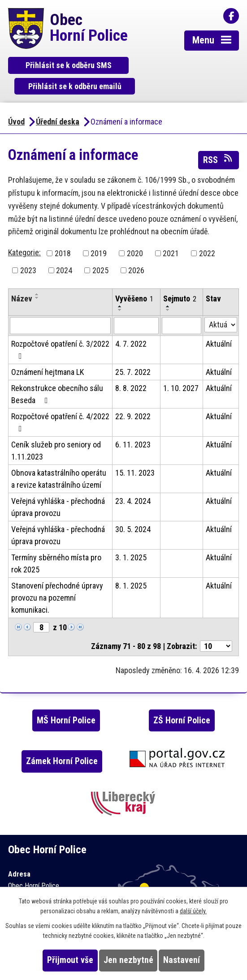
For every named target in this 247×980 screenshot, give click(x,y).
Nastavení (182, 960)
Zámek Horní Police (62, 741)
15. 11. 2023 (135, 453)
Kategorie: (24, 232)
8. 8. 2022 (131, 368)
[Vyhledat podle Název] (60, 305)
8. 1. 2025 (131, 565)
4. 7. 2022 (131, 324)
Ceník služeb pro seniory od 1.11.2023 (56, 430)
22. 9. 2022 (133, 396)
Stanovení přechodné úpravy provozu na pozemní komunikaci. (57, 578)
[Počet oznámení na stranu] (216, 626)
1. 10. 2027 (181, 368)
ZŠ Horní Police (182, 700)
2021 (171, 233)
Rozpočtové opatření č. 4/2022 (60, 402)
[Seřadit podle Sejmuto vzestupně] (168, 286)
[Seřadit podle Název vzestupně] (37, 274)
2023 (28, 250)
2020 (135, 233)
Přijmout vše (70, 960)
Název (22, 278)
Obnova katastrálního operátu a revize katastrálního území (59, 459)
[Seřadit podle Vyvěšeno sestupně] (120, 290)
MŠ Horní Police (66, 700)
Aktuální (219, 324)
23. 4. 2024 (133, 481)
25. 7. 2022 (133, 352)
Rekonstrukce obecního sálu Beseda (57, 374)
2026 (136, 250)
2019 (99, 233)
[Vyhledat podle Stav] (221, 305)
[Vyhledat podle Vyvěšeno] (136, 305)
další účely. (193, 911)
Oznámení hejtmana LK (48, 352)
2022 (207, 233)
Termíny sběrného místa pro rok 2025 (56, 543)
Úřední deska (58, 101)
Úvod (16, 101)
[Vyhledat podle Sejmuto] (182, 305)
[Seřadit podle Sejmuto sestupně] (168, 290)
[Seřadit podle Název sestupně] (37, 278)
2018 (63, 233)
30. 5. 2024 (133, 509)
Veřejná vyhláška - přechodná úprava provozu (58, 487)
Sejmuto (180, 278)
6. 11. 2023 (133, 424)
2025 (100, 250)
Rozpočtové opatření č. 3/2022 (60, 329)
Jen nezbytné (128, 960)
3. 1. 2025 (131, 537)
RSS (218, 139)
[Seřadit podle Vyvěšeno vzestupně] (120, 286)
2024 (64, 250)
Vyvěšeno (134, 278)
